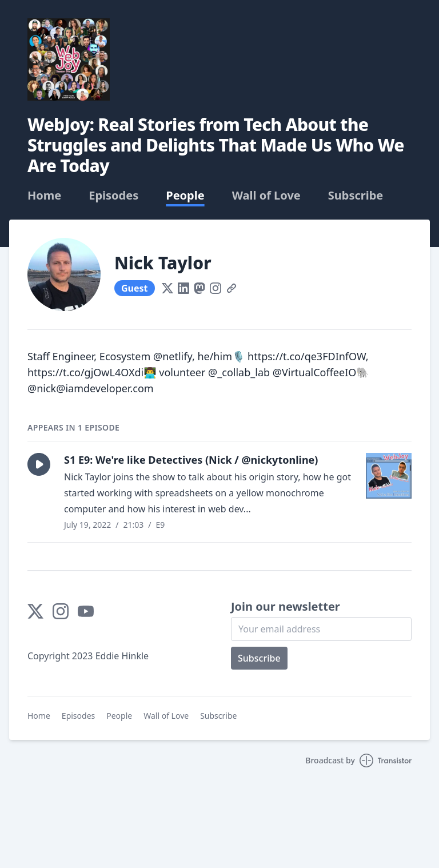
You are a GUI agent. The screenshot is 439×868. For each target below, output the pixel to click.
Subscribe (356, 196)
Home (44, 196)
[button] (39, 464)
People (185, 196)
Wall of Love (266, 196)
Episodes (113, 196)
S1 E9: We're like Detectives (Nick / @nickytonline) (191, 460)
